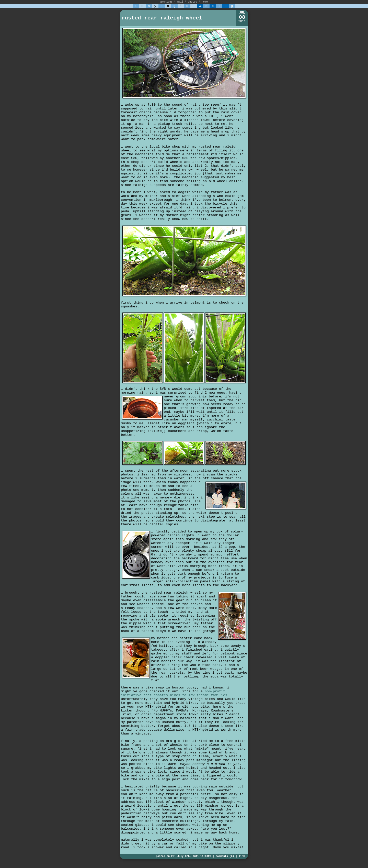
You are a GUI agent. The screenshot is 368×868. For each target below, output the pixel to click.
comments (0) (225, 856)
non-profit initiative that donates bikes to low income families (174, 693)
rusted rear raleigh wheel (162, 18)
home (205, 2)
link (242, 856)
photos (192, 2)
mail (180, 2)
